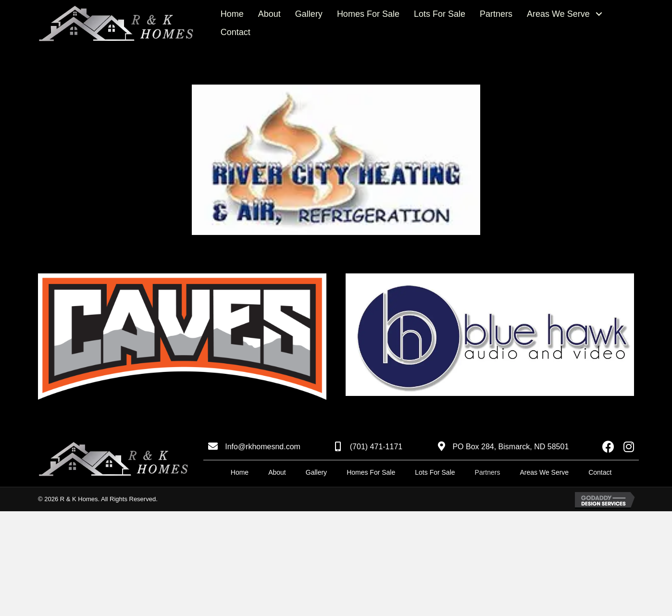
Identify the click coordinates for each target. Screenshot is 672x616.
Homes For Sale (371, 472)
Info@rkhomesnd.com (263, 447)
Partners (488, 472)
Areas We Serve (544, 472)
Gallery (316, 472)
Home (240, 472)
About (277, 472)
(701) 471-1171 (376, 447)
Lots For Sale (435, 472)
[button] (599, 14)
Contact (600, 472)
